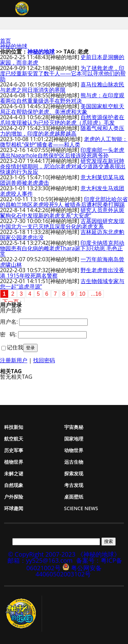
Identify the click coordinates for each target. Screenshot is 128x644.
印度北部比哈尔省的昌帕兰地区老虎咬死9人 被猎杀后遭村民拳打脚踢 (64, 202)
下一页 (11, 302)
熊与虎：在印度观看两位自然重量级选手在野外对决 (62, 98)
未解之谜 (14, 473)
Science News (81, 508)
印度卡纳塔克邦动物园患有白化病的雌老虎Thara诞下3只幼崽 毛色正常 (62, 248)
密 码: (8, 334)
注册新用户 (14, 360)
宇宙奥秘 (74, 427)
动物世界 (74, 450)
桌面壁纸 (74, 497)
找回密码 (44, 360)
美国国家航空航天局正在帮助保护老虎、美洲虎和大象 (62, 109)
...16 (96, 294)
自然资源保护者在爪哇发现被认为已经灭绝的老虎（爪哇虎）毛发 (62, 120)
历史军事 (14, 450)
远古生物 (74, 462)
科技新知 (14, 427)
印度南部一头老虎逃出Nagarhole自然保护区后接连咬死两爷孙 (62, 153)
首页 (5, 41)
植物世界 (14, 462)
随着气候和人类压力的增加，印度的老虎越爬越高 (62, 131)
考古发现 (74, 485)
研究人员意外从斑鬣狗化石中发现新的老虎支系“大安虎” (62, 213)
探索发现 (74, 473)
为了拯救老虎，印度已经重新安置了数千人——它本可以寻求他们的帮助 (63, 73)
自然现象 (14, 485)
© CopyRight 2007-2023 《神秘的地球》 (64, 554)
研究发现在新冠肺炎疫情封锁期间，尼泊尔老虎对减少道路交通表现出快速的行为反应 (63, 166)
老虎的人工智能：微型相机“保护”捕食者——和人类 (64, 142)
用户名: (9, 322)
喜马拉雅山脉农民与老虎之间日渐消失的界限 (62, 87)
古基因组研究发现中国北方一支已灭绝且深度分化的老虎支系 (62, 224)
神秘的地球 (14, 46)
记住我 (15, 347)
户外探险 (14, 497)
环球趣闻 (14, 508)
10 (82, 294)
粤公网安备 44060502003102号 (69, 571)
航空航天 (14, 439)
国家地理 (74, 439)
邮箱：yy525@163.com (40, 560)
